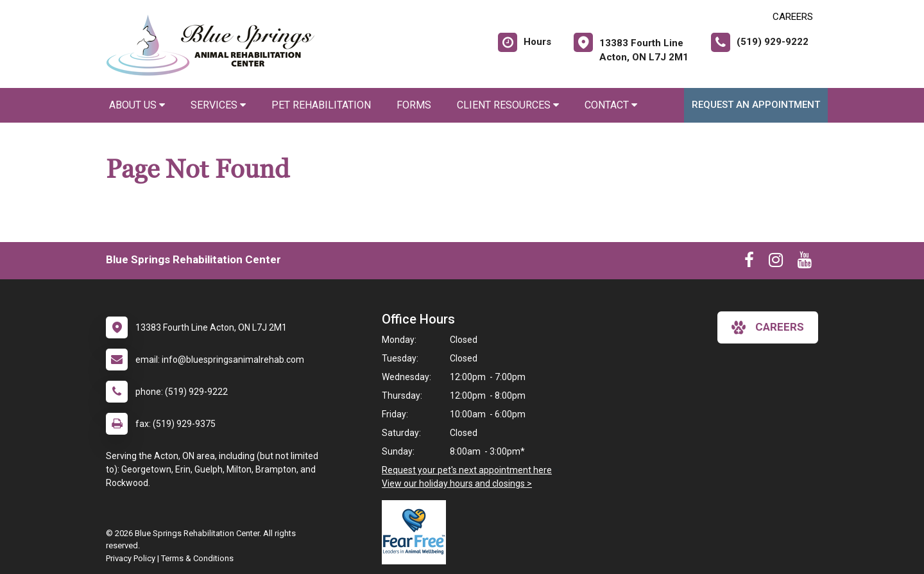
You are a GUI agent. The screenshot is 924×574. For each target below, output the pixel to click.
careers (768, 327)
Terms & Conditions (197, 558)
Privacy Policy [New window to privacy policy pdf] (131, 558)
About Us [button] (137, 105)
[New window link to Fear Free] (417, 532)
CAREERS (793, 17)
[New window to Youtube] (805, 263)
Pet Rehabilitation (321, 105)
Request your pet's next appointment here (467, 470)
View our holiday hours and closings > (457, 483)
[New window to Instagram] (776, 263)
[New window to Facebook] (749, 263)
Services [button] (218, 105)
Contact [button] (611, 105)
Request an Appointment (756, 105)
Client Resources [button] (508, 105)
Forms (414, 105)
